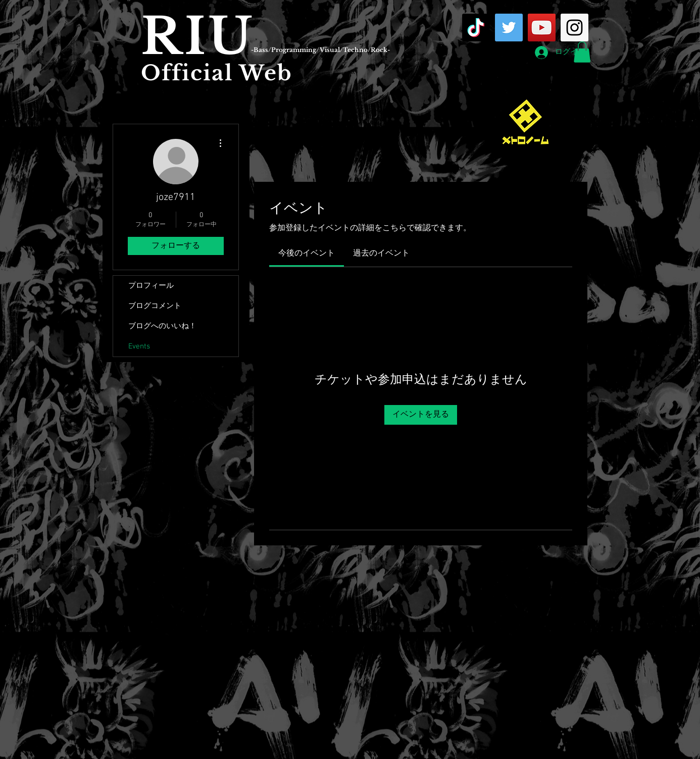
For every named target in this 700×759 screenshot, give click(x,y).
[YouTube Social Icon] (542, 28)
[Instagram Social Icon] (574, 28)
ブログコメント (155, 306)
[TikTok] (476, 28)
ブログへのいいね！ (162, 326)
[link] (307, 254)
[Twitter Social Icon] (509, 28)
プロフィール (151, 286)
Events (139, 346)
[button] (582, 52)
